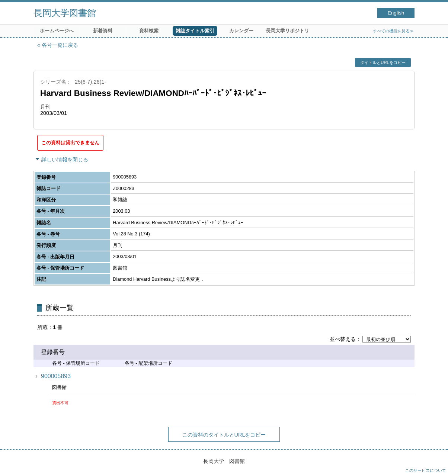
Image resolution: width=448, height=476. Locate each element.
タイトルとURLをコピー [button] (383, 62)
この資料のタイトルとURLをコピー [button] (224, 435)
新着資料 (103, 31)
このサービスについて (426, 470)
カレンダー (241, 31)
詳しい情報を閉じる (65, 160)
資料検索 (149, 31)
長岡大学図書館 (65, 13)
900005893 (56, 376)
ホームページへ (57, 31)
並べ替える (343, 339)
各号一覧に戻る (60, 45)
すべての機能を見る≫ (393, 31)
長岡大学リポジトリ (287, 31)
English (396, 13)
